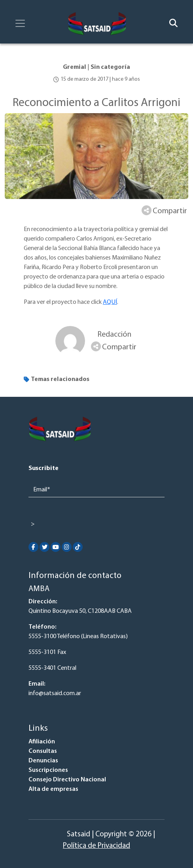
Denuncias (43, 761)
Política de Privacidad (96, 846)
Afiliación (42, 742)
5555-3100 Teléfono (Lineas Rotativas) (78, 637)
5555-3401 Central (52, 668)
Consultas (43, 751)
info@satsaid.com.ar (55, 694)
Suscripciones (48, 770)
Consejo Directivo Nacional (67, 780)
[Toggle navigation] (20, 23)
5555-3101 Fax (47, 652)
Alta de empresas (53, 789)
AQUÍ (110, 302)
